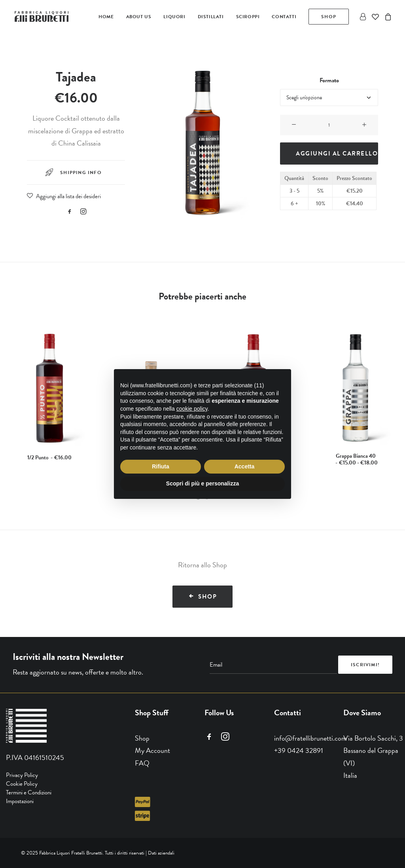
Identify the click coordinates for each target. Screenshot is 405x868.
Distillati (211, 17)
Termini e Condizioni (29, 792)
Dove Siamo (362, 712)
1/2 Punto (49, 458)
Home (106, 17)
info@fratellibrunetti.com (310, 738)
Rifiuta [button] (161, 466)
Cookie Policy (22, 784)
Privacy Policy (22, 775)
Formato (329, 80)
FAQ (142, 763)
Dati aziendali (161, 853)
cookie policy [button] (192, 409)
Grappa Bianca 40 (356, 459)
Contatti (284, 17)
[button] (70, 212)
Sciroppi (248, 17)
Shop (142, 738)
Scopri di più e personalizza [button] (202, 483)
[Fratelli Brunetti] (42, 17)
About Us (139, 17)
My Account (152, 750)
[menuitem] (106, 17)
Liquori (174, 17)
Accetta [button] (245, 466)
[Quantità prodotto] (329, 125)
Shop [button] (203, 597)
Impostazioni (20, 801)
